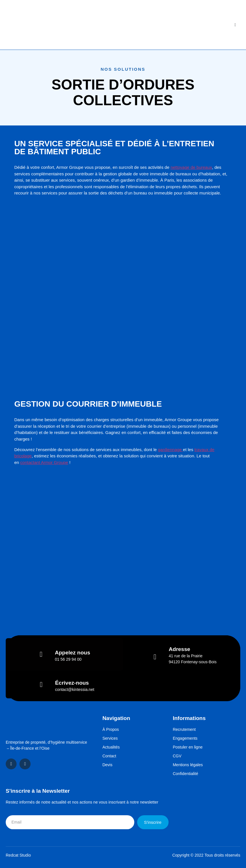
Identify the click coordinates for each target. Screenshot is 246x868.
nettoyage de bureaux (191, 167)
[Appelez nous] (41, 654)
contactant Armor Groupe (44, 462)
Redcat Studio (18, 855)
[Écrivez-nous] (41, 685)
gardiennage (171, 450)
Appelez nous (73, 653)
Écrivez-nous (72, 683)
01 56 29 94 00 (68, 659)
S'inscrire (153, 822)
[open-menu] (235, 25)
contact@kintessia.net (75, 689)
